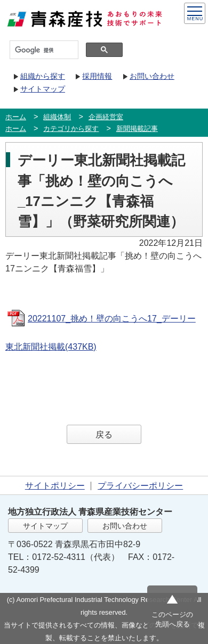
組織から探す (43, 76)
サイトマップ (43, 89)
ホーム (16, 117)
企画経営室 (106, 117)
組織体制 (57, 117)
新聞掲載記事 (137, 129)
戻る (104, 435)
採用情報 (97, 76)
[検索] (43, 50)
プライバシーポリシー (140, 486)
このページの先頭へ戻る (172, 619)
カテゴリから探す (71, 129)
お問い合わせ (152, 76)
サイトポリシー (55, 486)
